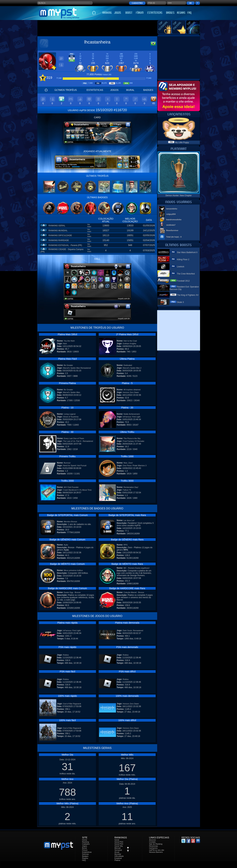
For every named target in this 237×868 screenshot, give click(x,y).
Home (85, 840)
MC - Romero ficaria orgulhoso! (137, 568)
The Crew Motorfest (186, 274)
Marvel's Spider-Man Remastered (77, 368)
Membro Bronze (70, 522)
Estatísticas (87, 852)
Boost (84, 848)
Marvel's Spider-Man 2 (132, 368)
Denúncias (153, 846)
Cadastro (86, 844)
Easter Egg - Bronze (72, 592)
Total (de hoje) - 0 (174, 237)
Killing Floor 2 (183, 260)
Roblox (66, 655)
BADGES (148, 90)
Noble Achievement (132, 414)
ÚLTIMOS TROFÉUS (66, 90)
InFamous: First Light (131, 417)
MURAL (130, 90)
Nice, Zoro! (128, 463)
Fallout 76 (127, 490)
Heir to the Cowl (130, 341)
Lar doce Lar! (129, 520)
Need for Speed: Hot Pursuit (75, 466)
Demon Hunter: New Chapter (179, 195)
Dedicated (128, 365)
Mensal (117, 848)
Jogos (85, 846)
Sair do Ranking (156, 844)
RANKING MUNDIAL (58, 231)
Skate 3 (180, 302)
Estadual (118, 858)
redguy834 (171, 214)
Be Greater (68, 365)
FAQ (84, 860)
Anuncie (152, 840)
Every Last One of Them (74, 438)
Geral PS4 (119, 844)
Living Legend (70, 414)
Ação (66, 545)
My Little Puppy (182, 142)
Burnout (67, 463)
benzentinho (172, 209)
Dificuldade (119, 856)
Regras (85, 858)
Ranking (85, 842)
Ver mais (89, 225)
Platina (117, 860)
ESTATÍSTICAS (95, 90)
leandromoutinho (174, 220)
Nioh (65, 344)
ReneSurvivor (172, 230)
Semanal (118, 850)
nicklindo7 (171, 225)
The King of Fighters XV (188, 295)
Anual (117, 852)
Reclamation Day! (131, 487)
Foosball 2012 (183, 281)
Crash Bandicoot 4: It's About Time (77, 490)
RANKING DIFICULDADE (60, 235)
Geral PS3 (119, 842)
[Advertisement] (97, 28)
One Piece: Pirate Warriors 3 (135, 466)
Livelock (181, 267)
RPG (126, 545)
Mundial (118, 854)
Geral (117, 840)
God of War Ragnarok (72, 704)
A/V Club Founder (71, 487)
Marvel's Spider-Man (72, 392)
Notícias (85, 854)
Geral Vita (119, 846)
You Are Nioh (69, 341)
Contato (152, 842)
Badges (85, 856)
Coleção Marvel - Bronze (134, 592)
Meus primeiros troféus (73, 570)
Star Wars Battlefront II (187, 252)
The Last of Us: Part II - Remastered (78, 441)
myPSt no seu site (157, 850)
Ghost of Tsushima (71, 417)
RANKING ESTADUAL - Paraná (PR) (65, 245)
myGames (153, 848)
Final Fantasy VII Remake (134, 441)
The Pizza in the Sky (132, 438)
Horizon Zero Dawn (131, 392)
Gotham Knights (129, 344)
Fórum (85, 850)
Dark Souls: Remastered (133, 631)
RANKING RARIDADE (59, 240)
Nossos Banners (156, 852)
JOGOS (114, 90)
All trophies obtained (132, 390)
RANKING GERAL (57, 226)
